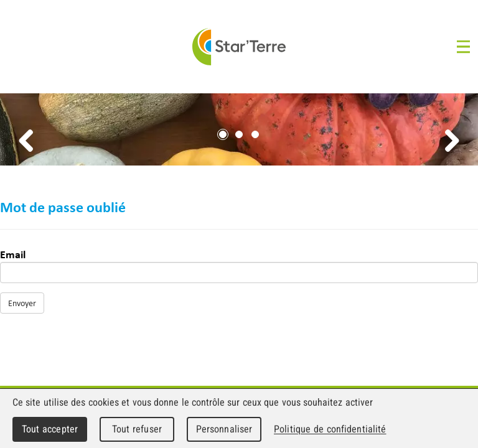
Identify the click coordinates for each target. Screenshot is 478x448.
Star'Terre (239, 47)
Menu (464, 47)
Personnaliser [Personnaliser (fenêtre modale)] (224, 429)
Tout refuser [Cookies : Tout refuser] (137, 429)
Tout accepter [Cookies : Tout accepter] (50, 429)
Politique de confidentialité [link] (330, 429)
